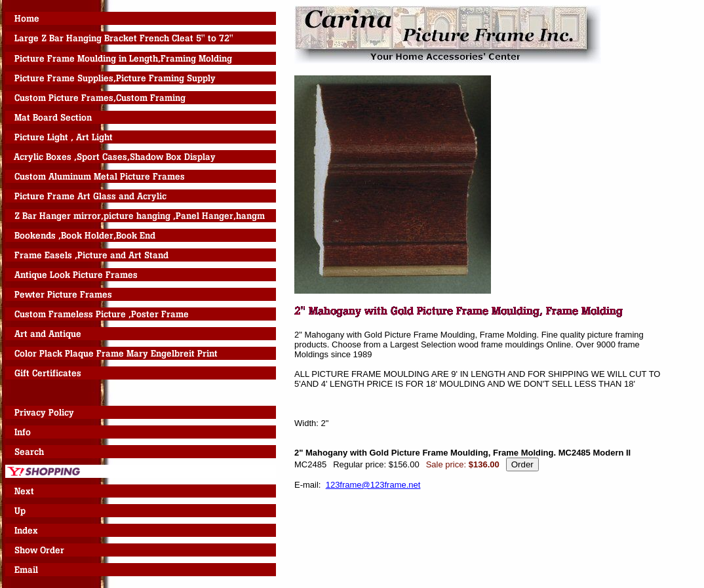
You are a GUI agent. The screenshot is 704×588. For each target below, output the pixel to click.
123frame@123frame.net (373, 485)
